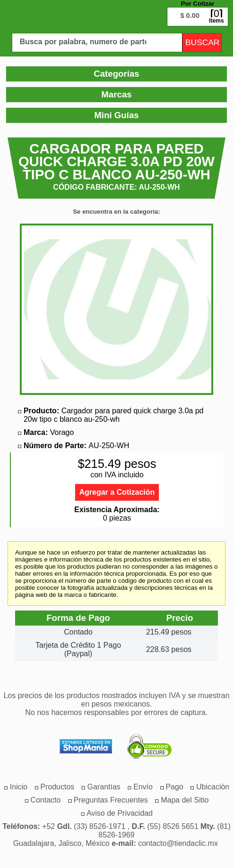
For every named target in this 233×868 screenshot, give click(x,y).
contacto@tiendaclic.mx (178, 843)
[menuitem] (58, 787)
